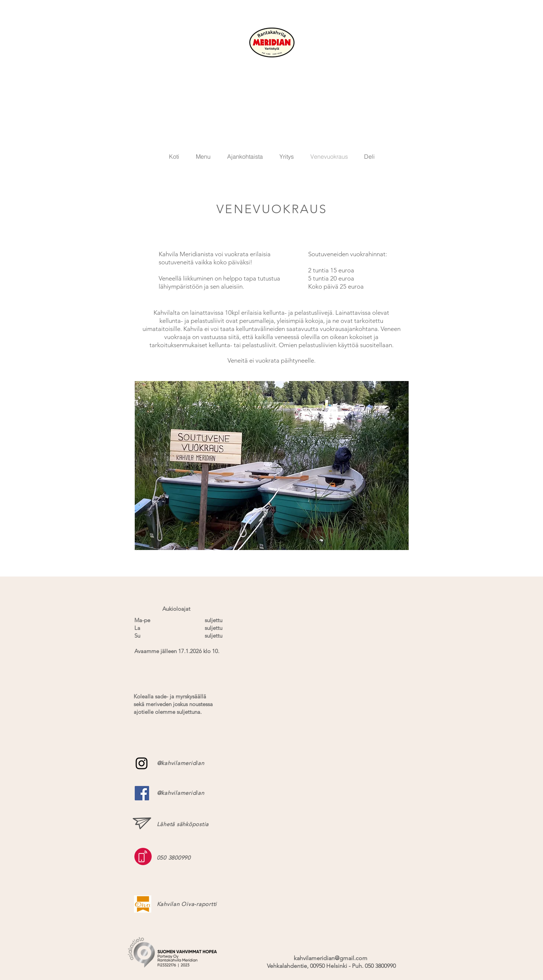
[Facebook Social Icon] (142, 793)
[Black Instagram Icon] (142, 763)
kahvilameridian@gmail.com (331, 958)
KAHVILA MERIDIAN (272, 70)
